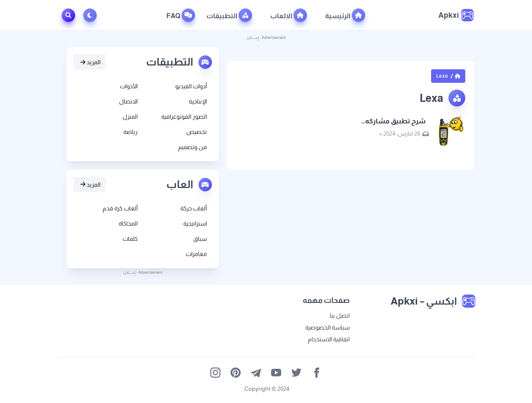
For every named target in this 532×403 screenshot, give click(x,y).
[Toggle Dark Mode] (92, 15)
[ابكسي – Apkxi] (456, 15)
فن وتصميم (193, 147)
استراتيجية (195, 223)
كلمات (130, 239)
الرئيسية (345, 15)
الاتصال (128, 101)
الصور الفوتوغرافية (184, 117)
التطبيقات (229, 15)
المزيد (90, 62)
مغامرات (196, 254)
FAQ (181, 15)
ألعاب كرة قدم (120, 208)
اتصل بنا (340, 316)
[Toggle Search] (68, 15)
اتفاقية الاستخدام (329, 339)
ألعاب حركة (194, 208)
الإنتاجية (198, 101)
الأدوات (129, 86)
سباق (200, 239)
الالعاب (289, 15)
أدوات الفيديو (191, 86)
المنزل (130, 117)
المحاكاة (128, 223)
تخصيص (197, 132)
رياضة (130, 132)
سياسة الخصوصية (327, 327)
